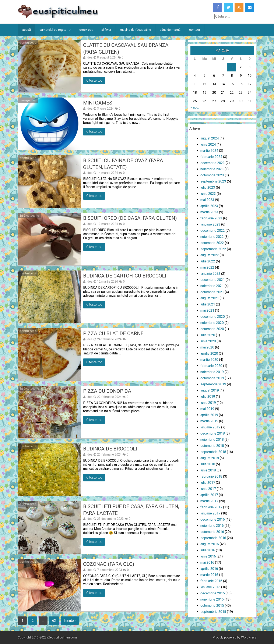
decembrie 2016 (213, 519)
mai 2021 (207, 310)
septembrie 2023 (213, 181)
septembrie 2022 (213, 249)
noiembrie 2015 (212, 599)
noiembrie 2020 (212, 323)
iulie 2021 (208, 304)
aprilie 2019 (209, 415)
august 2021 (210, 298)
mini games (28, 100)
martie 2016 (209, 575)
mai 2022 (207, 267)
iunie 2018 (208, 470)
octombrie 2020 (212, 329)
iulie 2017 (208, 483)
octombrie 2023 (212, 175)
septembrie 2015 (213, 612)
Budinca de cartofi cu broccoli (125, 276)
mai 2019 (207, 409)
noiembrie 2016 (212, 526)
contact (195, 30)
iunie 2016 (208, 556)
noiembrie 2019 (212, 372)
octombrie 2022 (212, 243)
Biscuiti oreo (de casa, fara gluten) (130, 218)
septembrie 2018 (213, 452)
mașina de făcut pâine (136, 30)
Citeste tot (94, 80)
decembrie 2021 (213, 280)
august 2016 (210, 544)
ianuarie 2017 (210, 513)
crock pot (86, 30)
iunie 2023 (208, 194)
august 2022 (210, 255)
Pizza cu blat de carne (113, 333)
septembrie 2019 (213, 384)
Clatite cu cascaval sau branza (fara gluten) (126, 48)
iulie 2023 (208, 187)
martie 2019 (209, 421)
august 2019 (210, 390)
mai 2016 (207, 562)
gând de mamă (170, 30)
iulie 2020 (208, 335)
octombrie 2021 (212, 292)
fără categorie (29, 216)
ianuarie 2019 (210, 427)
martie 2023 (209, 212)
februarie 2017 (211, 507)
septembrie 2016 (213, 538)
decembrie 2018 (213, 433)
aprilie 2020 (209, 353)
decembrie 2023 (213, 163)
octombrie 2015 (212, 606)
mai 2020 (207, 347)
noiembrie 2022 (212, 237)
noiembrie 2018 (212, 440)
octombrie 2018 (212, 446)
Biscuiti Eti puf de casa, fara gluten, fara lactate (131, 510)
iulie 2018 (208, 464)
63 (54, 621)
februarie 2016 (211, 581)
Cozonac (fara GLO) (109, 564)
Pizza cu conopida (107, 391)
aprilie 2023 (209, 206)
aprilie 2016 (209, 569)
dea (90, 57)
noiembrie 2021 (212, 286)
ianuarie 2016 (210, 587)
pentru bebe (28, 43)
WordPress (249, 638)
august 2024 (210, 138)
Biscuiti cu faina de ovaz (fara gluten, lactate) (123, 164)
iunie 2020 (208, 341)
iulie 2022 (208, 261)
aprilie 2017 (209, 495)
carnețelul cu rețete (53, 30)
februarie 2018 (211, 476)
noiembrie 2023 (212, 169)
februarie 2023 (211, 218)
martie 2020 (209, 360)
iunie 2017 (208, 489)
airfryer (106, 30)
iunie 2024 (208, 144)
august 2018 (210, 458)
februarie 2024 (211, 157)
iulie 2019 (208, 397)
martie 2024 (209, 151)
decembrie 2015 (213, 593)
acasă (27, 30)
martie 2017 (209, 501)
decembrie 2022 (213, 231)
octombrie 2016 (212, 532)
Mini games (98, 103)
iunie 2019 (208, 403)
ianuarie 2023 (210, 224)
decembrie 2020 (213, 317)
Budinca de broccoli (110, 449)
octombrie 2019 (212, 378)
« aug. (195, 107)
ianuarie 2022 (210, 274)
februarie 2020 (211, 366)
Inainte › (70, 621)
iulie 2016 (208, 550)
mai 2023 (207, 200)
